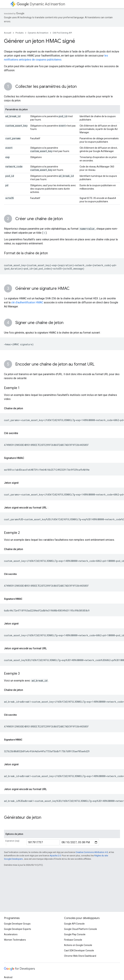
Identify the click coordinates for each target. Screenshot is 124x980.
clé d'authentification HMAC (27, 302)
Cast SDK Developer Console (79, 951)
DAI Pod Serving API (62, 33)
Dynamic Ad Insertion (41, 4)
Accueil (8, 33)
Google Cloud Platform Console (81, 929)
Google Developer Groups (17, 924)
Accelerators (11, 934)
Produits (20, 33)
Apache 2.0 (55, 856)
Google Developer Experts (18, 929)
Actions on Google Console (78, 945)
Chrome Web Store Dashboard (80, 956)
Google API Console (74, 924)
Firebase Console (73, 940)
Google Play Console (75, 934)
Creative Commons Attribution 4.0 (92, 852)
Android (8, 977)
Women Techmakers (15, 940)
